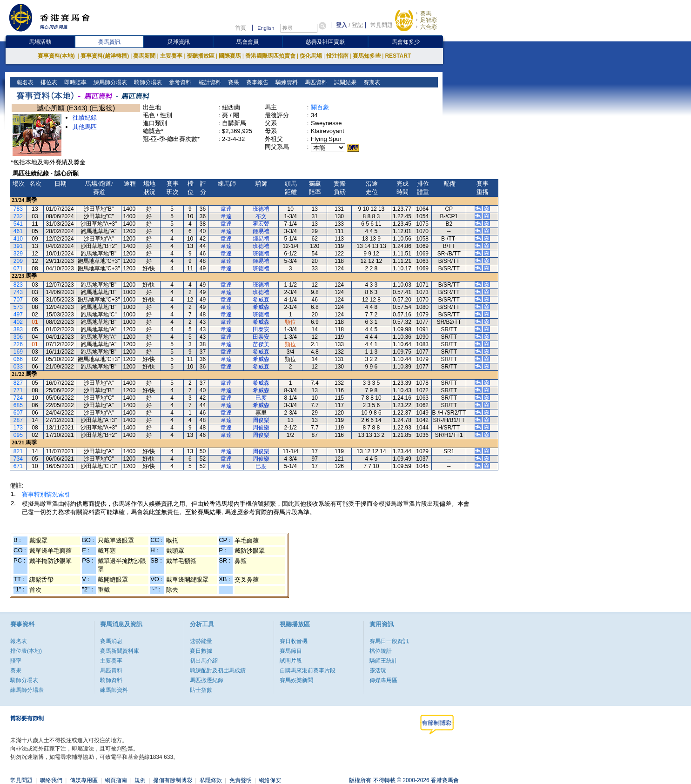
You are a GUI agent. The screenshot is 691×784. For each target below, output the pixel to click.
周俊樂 (261, 420)
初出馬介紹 (204, 661)
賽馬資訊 (109, 42)
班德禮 (261, 209)
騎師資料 (111, 680)
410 (18, 239)
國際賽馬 (230, 56)
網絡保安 (270, 780)
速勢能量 (201, 641)
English (266, 28)
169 (18, 352)
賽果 (232, 82)
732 (18, 216)
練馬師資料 (114, 690)
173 (18, 428)
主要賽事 (171, 56)
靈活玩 (378, 670)
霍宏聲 (261, 224)
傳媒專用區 (383, 680)
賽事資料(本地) (57, 56)
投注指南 (337, 56)
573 (18, 307)
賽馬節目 (291, 651)
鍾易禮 (261, 231)
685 (18, 405)
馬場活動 (40, 42)
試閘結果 (344, 82)
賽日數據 (201, 651)
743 (18, 292)
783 (18, 209)
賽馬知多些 (367, 56)
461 (18, 231)
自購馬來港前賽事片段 (308, 670)
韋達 (226, 209)
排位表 (48, 82)
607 (18, 413)
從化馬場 (311, 56)
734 (18, 459)
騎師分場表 (147, 82)
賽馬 (426, 13)
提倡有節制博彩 (173, 780)
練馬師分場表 (110, 82)
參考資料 (179, 82)
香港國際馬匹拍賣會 (270, 56)
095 (18, 435)
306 (18, 337)
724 (18, 398)
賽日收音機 (294, 641)
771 (18, 390)
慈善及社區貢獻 (325, 42)
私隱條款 (211, 780)
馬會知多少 (406, 42)
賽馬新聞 (144, 56)
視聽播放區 (201, 56)
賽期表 (371, 82)
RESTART (398, 56)
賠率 (16, 661)
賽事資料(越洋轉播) (105, 56)
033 (18, 367)
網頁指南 (116, 780)
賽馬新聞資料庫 (120, 651)
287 (18, 420)
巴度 (261, 398)
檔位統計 (381, 651)
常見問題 (382, 25)
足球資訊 (179, 42)
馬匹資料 (315, 82)
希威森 (261, 300)
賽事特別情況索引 (46, 494)
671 (18, 466)
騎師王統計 (383, 661)
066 (18, 359)
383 (18, 329)
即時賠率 (75, 82)
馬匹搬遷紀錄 (207, 680)
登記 (357, 25)
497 (18, 315)
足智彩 (429, 20)
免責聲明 (241, 780)
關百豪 (320, 107)
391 (18, 246)
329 (18, 254)
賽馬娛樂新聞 (296, 680)
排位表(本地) (26, 651)
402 (18, 322)
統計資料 (209, 82)
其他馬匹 (85, 127)
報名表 (24, 82)
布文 (261, 216)
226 (18, 344)
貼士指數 (201, 690)
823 (18, 285)
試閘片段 (291, 661)
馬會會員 (248, 42)
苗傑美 (261, 344)
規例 (140, 780)
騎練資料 (285, 82)
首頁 (241, 28)
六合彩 (429, 27)
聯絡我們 (51, 780)
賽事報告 (256, 82)
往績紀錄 (85, 117)
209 (18, 261)
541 (18, 224)
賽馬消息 (111, 641)
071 (18, 268)
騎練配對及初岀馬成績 (218, 670)
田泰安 (261, 329)
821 (18, 451)
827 (18, 383)
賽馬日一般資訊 (389, 641)
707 (18, 300)
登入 (342, 25)
